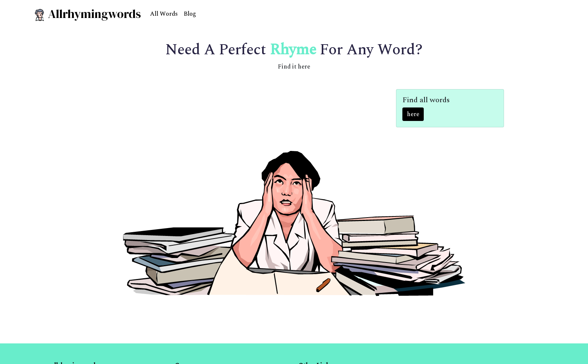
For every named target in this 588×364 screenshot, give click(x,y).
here (413, 114)
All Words (164, 14)
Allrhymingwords (87, 14)
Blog (190, 14)
